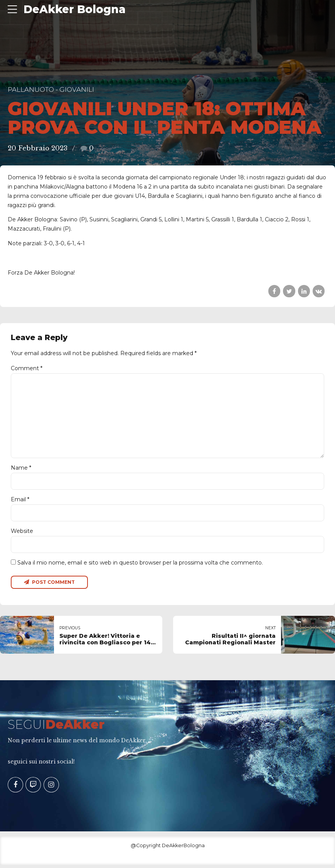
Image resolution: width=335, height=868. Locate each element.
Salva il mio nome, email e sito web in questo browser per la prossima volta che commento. (140, 565)
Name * (21, 470)
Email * (20, 502)
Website (22, 534)
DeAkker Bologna (75, 9)
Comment (27, 368)
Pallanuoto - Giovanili (51, 89)
